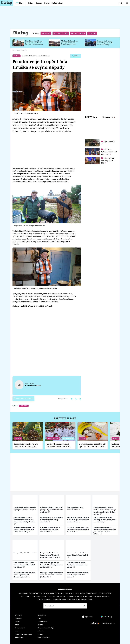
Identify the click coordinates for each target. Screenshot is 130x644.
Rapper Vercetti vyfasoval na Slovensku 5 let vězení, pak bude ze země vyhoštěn (52, 565)
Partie (77, 593)
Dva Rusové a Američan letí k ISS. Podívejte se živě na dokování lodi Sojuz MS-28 (78, 530)
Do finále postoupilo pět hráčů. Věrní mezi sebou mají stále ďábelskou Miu (50, 530)
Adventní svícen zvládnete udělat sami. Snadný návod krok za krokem (78, 575)
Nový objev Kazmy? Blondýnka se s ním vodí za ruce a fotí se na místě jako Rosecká (51, 575)
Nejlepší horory (49, 593)
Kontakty (41, 625)
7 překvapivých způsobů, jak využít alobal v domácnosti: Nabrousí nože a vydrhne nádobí (92, 445)
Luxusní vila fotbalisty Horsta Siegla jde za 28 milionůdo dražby (105, 43)
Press (40, 618)
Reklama (17, 622)
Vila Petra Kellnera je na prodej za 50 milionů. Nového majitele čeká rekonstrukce (69, 44)
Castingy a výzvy (43, 622)
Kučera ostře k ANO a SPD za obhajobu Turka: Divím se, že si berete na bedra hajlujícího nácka (24, 521)
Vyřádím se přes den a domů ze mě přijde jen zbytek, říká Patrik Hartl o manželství (51, 510)
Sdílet (76, 56)
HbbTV (17, 625)
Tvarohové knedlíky (59, 599)
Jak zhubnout (23, 593)
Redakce (41, 634)
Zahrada (39, 3)
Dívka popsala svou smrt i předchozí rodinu (75, 509)
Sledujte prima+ (57, 3)
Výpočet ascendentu (44, 599)
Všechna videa (108, 117)
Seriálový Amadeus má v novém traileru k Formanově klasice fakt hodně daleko (24, 565)
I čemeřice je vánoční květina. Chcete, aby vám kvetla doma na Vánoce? (77, 565)
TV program (59, 593)
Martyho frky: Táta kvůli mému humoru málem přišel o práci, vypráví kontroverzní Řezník (50, 555)
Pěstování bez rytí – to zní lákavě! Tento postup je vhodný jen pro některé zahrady (26, 445)
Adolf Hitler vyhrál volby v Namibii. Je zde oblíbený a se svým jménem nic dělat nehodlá (78, 520)
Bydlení (31, 3)
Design (47, 3)
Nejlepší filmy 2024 (36, 593)
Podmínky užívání (20, 628)
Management (42, 615)
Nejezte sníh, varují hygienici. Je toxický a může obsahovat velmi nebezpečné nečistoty (24, 530)
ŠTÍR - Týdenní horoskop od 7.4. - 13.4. (108, 161)
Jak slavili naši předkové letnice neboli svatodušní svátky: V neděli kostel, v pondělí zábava (58, 445)
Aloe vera (88, 596)
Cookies (17, 631)
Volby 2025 (51, 596)
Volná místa (18, 618)
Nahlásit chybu (19, 637)
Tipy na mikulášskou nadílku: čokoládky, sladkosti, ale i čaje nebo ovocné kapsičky (105, 520)
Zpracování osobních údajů (46, 628)
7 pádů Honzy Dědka (39, 596)
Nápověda (41, 631)
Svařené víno (61, 596)
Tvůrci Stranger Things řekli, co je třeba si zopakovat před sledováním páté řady (24, 575)
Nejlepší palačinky (74, 599)
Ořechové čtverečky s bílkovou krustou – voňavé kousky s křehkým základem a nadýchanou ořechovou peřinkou (105, 511)
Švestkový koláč (87, 599)
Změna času (69, 593)
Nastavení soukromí (44, 637)
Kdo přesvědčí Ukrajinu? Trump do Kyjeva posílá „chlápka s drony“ (25, 509)
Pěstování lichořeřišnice (101, 596)
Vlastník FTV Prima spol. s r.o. (23, 634)
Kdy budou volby (92, 593)
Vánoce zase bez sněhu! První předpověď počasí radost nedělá (77, 555)
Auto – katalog (26, 596)
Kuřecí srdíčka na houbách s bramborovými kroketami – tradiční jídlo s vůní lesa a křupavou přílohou (105, 531)
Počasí (83, 593)
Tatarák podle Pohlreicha (75, 596)
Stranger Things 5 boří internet (25, 553)
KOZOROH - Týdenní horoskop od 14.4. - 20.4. (109, 152)
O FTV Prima (18, 615)
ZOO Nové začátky (105, 593)
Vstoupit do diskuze (23, 399)
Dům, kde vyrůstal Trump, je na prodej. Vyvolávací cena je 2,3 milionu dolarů (34, 43)
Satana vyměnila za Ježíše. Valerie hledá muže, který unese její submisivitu (52, 520)
